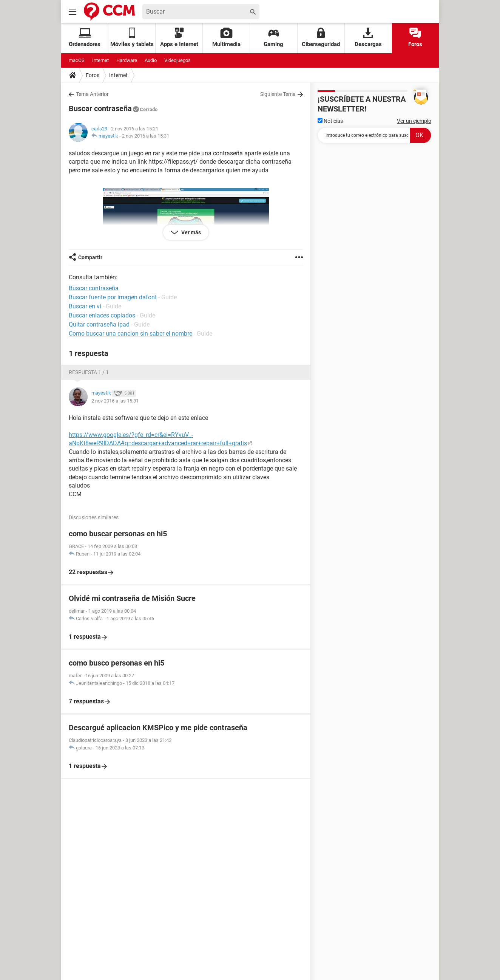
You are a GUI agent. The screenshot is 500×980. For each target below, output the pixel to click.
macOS (77, 60)
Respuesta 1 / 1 (89, 372)
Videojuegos (177, 60)
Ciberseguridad (321, 38)
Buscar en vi (85, 306)
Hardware (127, 60)
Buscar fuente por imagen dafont (113, 297)
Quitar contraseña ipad (99, 324)
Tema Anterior (92, 94)
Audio (151, 60)
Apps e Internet (179, 38)
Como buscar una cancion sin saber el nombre (130, 334)
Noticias (330, 121)
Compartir (90, 257)
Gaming (273, 38)
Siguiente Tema (278, 94)
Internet (100, 60)
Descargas (368, 38)
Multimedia (226, 38)
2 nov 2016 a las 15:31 (146, 136)
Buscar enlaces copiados (102, 315)
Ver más (191, 232)
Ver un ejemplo (414, 121)
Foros (415, 38)
